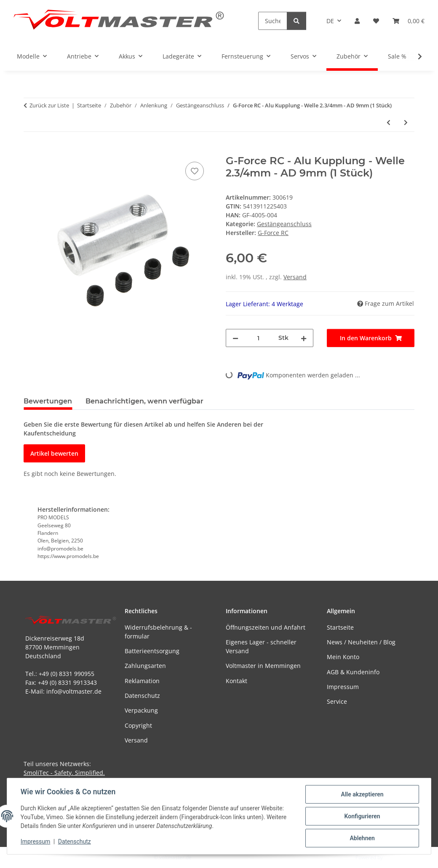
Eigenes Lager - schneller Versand (261, 646)
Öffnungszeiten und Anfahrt (266, 627)
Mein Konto (343, 657)
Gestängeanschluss (284, 224)
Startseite (340, 627)
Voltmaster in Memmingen (263, 666)
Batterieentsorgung (152, 651)
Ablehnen (362, 838)
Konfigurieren (362, 816)
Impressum (35, 842)
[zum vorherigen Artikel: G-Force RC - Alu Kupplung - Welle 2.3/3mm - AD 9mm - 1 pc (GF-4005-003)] (389, 122)
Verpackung (141, 710)
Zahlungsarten (145, 666)
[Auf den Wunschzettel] (195, 171)
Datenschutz (75, 842)
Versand (295, 277)
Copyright (138, 725)
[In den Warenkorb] (30, 150)
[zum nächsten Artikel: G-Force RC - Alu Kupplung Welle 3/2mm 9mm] (406, 122)
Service (337, 701)
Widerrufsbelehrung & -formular (158, 632)
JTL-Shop (394, 857)
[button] (357, 21)
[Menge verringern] (235, 338)
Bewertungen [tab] (48, 401)
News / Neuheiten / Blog (361, 642)
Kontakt (236, 681)
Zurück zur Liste (49, 105)
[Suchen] (273, 21)
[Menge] (258, 338)
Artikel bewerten (54, 453)
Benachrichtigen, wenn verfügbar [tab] (144, 401)
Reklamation (142, 681)
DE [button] (330, 21)
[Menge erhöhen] (304, 338)
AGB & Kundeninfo (353, 672)
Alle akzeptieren (362, 794)
